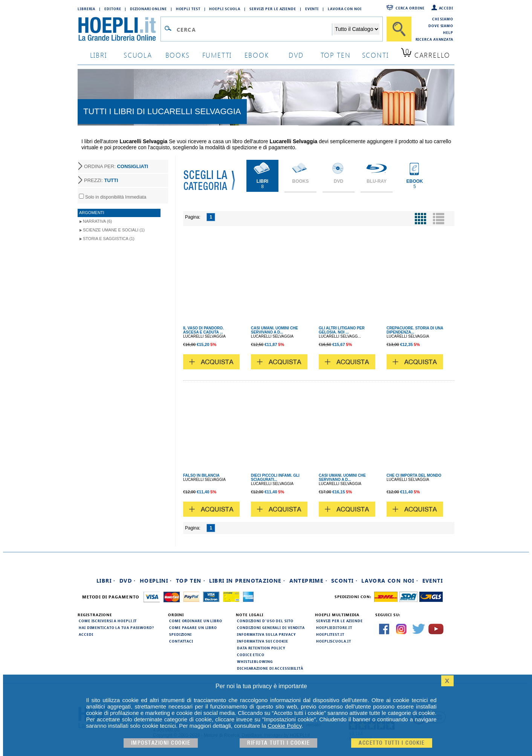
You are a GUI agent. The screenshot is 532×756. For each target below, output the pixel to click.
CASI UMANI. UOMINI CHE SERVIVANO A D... (274, 330)
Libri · (106, 581)
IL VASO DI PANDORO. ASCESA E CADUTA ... (203, 330)
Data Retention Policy (261, 648)
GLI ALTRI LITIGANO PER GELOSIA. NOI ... (342, 330)
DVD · (128, 581)
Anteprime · (308, 581)
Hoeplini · (156, 581)
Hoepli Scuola (225, 9)
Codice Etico (251, 655)
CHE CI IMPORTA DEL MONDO (414, 475)
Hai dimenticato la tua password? (116, 627)
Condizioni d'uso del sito (265, 621)
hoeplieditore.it (334, 627)
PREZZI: (101, 180)
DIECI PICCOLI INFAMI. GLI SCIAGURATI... (275, 477)
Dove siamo (441, 26)
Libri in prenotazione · (247, 581)
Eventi (312, 9)
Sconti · (344, 581)
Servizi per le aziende (273, 9)
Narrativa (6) (97, 221)
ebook (257, 55)
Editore (113, 9)
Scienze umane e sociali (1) (114, 230)
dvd (296, 55)
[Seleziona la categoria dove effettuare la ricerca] (356, 29)
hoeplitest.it (330, 634)
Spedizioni (180, 634)
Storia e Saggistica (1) (109, 239)
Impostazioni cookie (161, 743)
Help (448, 32)
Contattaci (181, 641)
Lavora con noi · (390, 581)
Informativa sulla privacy (266, 634)
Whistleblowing (255, 661)
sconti (375, 55)
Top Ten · (191, 581)
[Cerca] (399, 29)
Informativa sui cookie (263, 641)
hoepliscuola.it (334, 641)
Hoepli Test (188, 9)
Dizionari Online (148, 9)
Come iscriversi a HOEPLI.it (108, 621)
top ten (336, 55)
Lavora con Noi (345, 9)
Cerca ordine (410, 8)
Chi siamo (443, 19)
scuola (138, 55)
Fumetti (217, 55)
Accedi (446, 8)
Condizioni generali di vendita (271, 627)
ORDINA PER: (116, 166)
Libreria (86, 9)
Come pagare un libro (193, 627)
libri (99, 55)
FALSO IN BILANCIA (201, 475)
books (178, 55)
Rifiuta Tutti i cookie (278, 743)
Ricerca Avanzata (434, 39)
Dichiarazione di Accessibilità (270, 668)
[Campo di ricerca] (254, 29)
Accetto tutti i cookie (392, 743)
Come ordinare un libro (196, 621)
